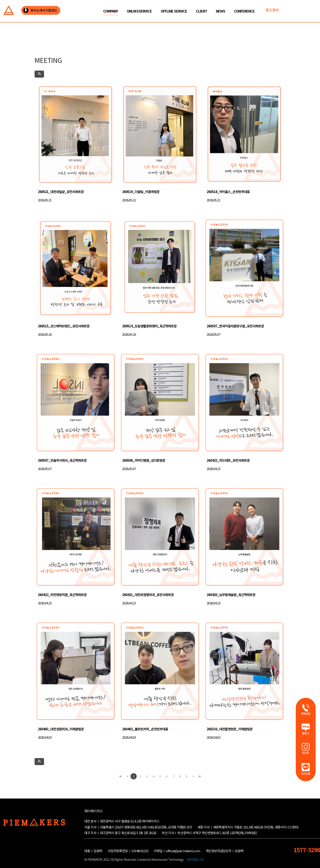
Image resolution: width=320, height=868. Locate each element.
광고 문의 (272, 10)
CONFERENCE (244, 11)
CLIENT (201, 11)
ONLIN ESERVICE (139, 11)
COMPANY (111, 11)
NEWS (221, 11)
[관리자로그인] (195, 859)
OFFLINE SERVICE (174, 11)
